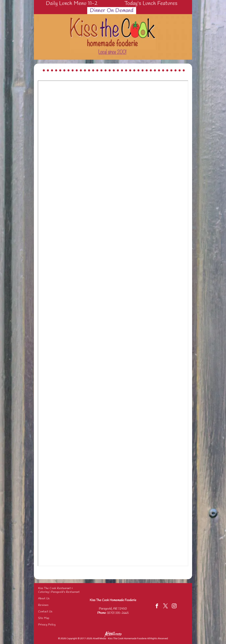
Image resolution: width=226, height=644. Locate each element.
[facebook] (157, 606)
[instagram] (174, 606)
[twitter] (166, 606)
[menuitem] (73, 4)
